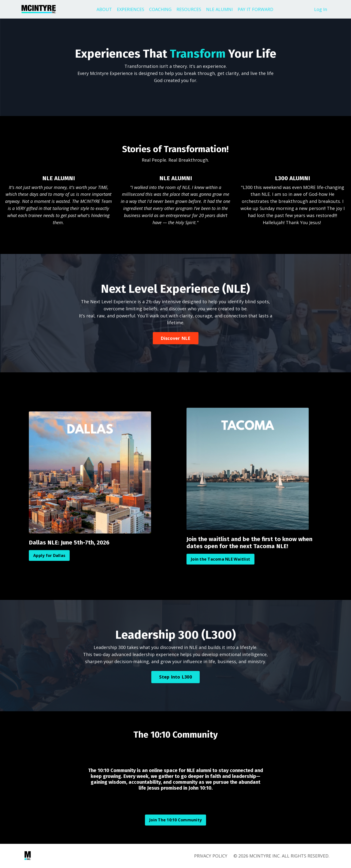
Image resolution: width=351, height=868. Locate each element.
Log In (321, 9)
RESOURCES (189, 9)
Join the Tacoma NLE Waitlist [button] (220, 559)
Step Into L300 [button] (175, 677)
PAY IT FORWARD (255, 9)
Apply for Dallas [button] (49, 555)
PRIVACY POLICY (211, 856)
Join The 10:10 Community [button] (175, 820)
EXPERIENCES (131, 9)
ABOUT (104, 9)
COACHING (160, 9)
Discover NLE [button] (176, 338)
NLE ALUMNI (219, 9)
